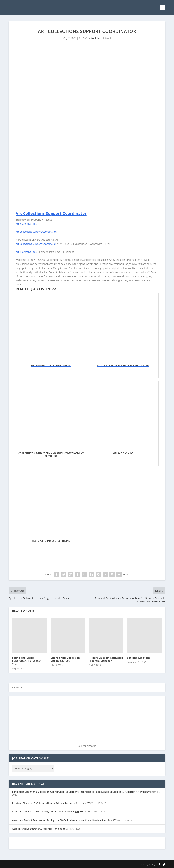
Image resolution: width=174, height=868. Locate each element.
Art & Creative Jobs (89, 38)
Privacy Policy (147, 864)
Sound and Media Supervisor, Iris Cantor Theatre (27, 661)
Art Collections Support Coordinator (51, 213)
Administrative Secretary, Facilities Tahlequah (39, 828)
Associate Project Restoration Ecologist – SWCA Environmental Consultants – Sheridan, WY (65, 820)
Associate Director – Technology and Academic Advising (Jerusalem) (51, 811)
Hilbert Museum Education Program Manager (106, 659)
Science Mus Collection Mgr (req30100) (65, 659)
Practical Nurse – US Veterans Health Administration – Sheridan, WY (52, 803)
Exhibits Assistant (138, 658)
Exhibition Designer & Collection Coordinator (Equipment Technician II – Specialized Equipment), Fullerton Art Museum (81, 792)
